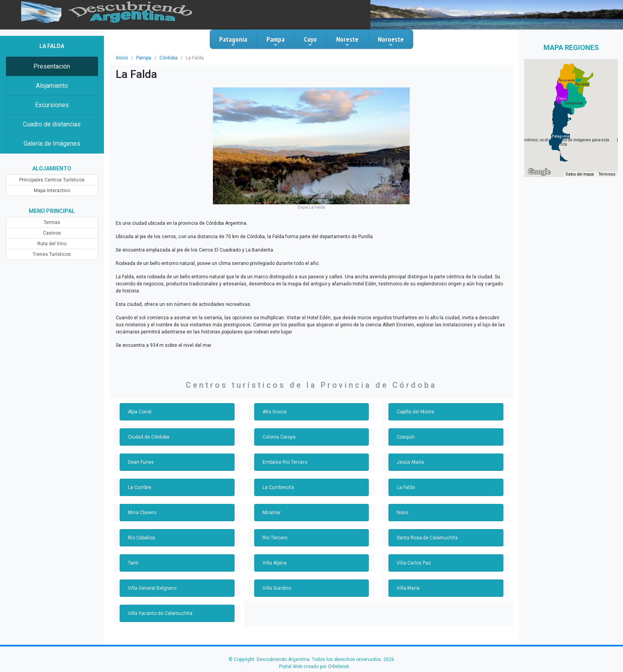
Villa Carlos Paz (414, 563)
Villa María (408, 588)
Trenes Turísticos (52, 254)
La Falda (406, 487)
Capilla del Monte (415, 412)
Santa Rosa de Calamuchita (427, 538)
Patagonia (233, 41)
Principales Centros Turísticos (52, 180)
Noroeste (391, 41)
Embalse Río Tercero (285, 462)
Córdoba (168, 58)
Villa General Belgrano (152, 588)
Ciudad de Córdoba (149, 437)
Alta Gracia (275, 412)
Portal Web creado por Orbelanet (314, 666)
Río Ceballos (141, 538)
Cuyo (310, 41)
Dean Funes (141, 462)
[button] (561, 136)
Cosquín (406, 437)
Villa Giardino (277, 588)
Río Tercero (275, 538)
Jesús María (410, 462)
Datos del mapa (580, 174)
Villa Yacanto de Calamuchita (160, 613)
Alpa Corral (140, 412)
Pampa (275, 41)
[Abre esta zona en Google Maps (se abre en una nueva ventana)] (539, 172)
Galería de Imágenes (52, 143)
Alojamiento (52, 86)
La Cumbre (140, 487)
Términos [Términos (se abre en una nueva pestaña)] (607, 174)
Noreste (347, 41)
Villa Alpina (275, 563)
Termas (52, 222)
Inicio (122, 58)
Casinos (52, 233)
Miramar (272, 513)
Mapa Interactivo (52, 191)
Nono (402, 513)
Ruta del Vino (52, 244)
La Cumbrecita (278, 487)
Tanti (133, 563)
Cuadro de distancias (52, 124)
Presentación (52, 66)
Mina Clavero (142, 513)
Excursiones (52, 105)
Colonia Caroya (279, 437)
